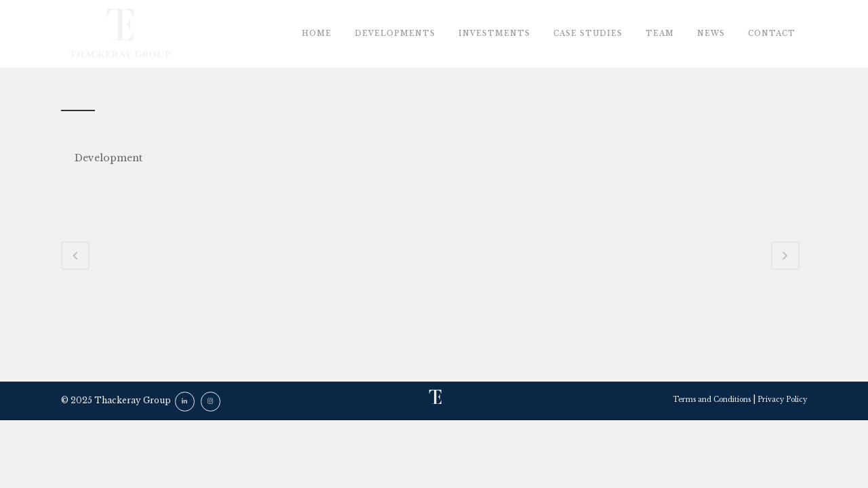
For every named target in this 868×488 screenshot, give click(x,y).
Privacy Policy (782, 400)
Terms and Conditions (712, 400)
